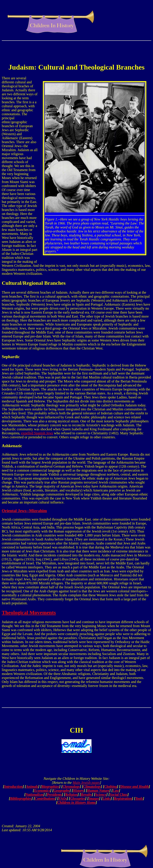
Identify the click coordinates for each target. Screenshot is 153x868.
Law (116, 791)
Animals (32, 787)
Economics (42, 791)
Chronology (71, 787)
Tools (139, 799)
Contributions (45, 799)
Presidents (54, 795)
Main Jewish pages (86, 783)
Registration (123, 799)
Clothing (111, 787)
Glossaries (77, 799)
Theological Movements (29, 612)
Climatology (92, 787)
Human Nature (98, 791)
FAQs (63, 799)
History (78, 791)
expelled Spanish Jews (37, 433)
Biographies (50, 787)
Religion (71, 795)
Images (94, 799)
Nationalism (35, 795)
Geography (62, 791)
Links (106, 799)
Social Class (119, 795)
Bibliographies (21, 799)
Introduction (14, 787)
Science (101, 795)
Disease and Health (134, 787)
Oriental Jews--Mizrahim (24, 511)
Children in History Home (76, 803)
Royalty (86, 795)
